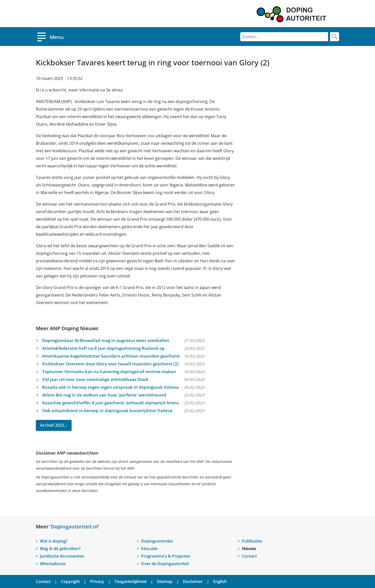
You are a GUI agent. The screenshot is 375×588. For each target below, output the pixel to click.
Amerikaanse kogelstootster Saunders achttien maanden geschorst (111, 356)
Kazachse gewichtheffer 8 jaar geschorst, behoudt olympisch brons (110, 403)
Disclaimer (193, 581)
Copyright (70, 581)
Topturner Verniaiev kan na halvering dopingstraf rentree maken (109, 372)
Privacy (97, 581)
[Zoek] (335, 37)
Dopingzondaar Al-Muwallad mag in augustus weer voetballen (106, 340)
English (220, 581)
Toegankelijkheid (131, 581)
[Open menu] (50, 37)
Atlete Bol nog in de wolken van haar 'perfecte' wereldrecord (104, 395)
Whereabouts (53, 564)
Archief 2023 (52, 425)
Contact (249, 556)
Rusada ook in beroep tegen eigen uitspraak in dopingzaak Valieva (110, 387)
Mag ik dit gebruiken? (60, 549)
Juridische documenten (62, 556)
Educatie (149, 549)
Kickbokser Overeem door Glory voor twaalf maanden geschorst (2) (110, 364)
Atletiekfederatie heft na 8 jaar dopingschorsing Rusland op (103, 348)
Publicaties (252, 541)
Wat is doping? (54, 541)
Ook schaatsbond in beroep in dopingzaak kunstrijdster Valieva (107, 410)
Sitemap (165, 581)
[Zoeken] (284, 37)
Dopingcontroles (157, 541)
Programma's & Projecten (166, 556)
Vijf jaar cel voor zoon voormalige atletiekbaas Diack (95, 379)
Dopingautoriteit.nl (74, 527)
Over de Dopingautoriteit (165, 564)
